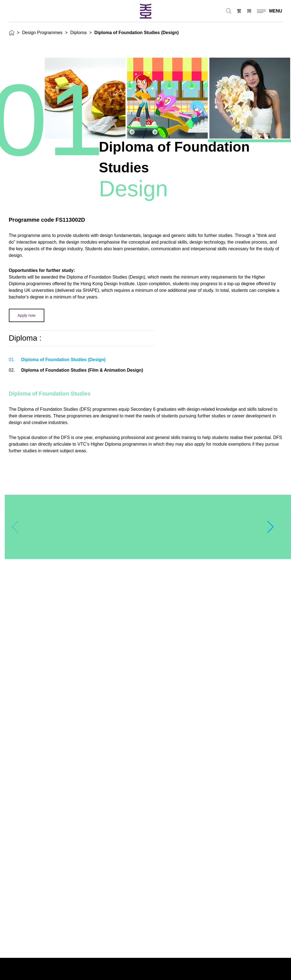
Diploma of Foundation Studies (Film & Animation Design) (76, 370)
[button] (270, 527)
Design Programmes (42, 33)
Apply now (27, 315)
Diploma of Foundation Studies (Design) (57, 360)
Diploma (78, 33)
